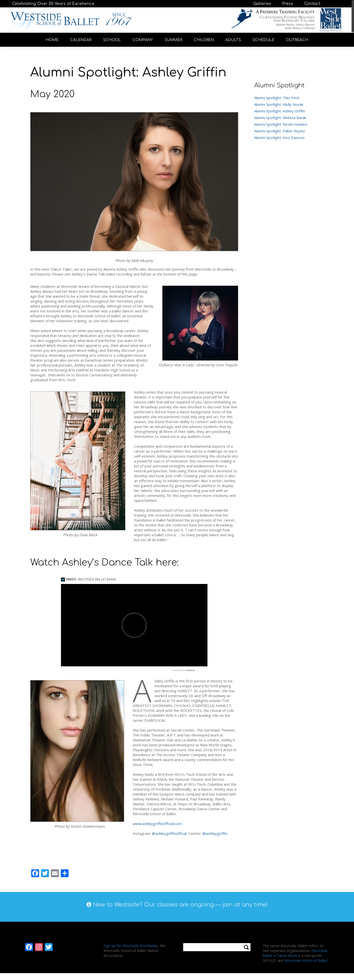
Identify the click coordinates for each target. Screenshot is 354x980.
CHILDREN (204, 40)
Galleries (262, 4)
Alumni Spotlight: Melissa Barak (280, 118)
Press (288, 4)
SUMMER (173, 40)
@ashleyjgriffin (215, 833)
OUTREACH (297, 40)
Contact (312, 4)
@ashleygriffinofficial (169, 833)
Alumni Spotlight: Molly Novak (279, 104)
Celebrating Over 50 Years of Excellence (53, 4)
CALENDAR (81, 40)
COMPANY (143, 40)
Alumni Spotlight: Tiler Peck (277, 98)
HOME (52, 40)
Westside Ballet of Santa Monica (295, 953)
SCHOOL (112, 40)
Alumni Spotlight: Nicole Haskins (281, 124)
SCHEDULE (263, 40)
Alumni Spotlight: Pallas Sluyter (280, 131)
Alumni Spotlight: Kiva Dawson (279, 138)
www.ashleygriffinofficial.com (157, 824)
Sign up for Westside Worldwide (131, 946)
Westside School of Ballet (306, 960)
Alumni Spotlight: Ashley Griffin (280, 111)
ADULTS (233, 40)
